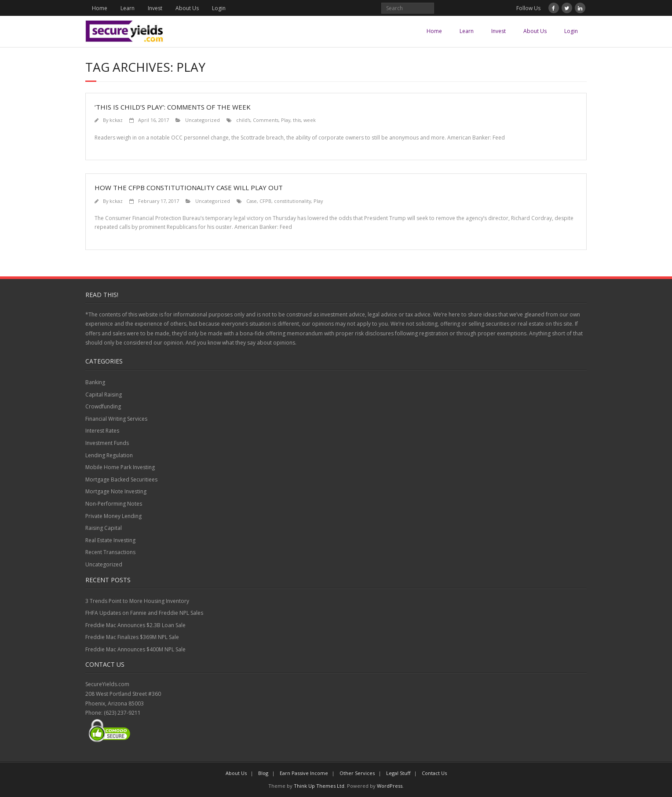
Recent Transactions (110, 552)
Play (286, 120)
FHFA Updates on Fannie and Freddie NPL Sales (144, 613)
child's (243, 120)
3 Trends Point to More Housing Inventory (137, 601)
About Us (187, 8)
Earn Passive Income (304, 773)
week (310, 120)
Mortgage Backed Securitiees (121, 479)
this (297, 120)
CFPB (265, 201)
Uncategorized (203, 120)
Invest (155, 8)
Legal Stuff (398, 773)
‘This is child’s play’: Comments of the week (173, 107)
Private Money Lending (113, 516)
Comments (266, 120)
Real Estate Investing (110, 540)
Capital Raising (104, 395)
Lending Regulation (109, 455)
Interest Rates (102, 431)
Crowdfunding (103, 406)
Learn (128, 8)
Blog (263, 773)
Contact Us (434, 773)
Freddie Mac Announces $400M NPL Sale (135, 649)
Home (100, 8)
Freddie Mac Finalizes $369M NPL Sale (132, 637)
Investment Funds (107, 443)
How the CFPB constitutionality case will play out (189, 187)
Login (219, 8)
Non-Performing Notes (114, 504)
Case (252, 201)
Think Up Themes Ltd (319, 786)
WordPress (390, 786)
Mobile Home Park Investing (120, 467)
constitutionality (292, 201)
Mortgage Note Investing (116, 491)
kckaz (116, 120)
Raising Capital (104, 528)
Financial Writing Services (116, 419)
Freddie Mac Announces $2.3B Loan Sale (135, 625)
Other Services (357, 773)
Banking (95, 382)
